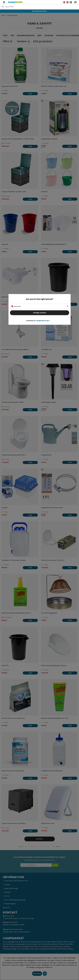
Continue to (38, 321)
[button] (67, 2)
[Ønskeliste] (70, 2)
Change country (40, 313)
